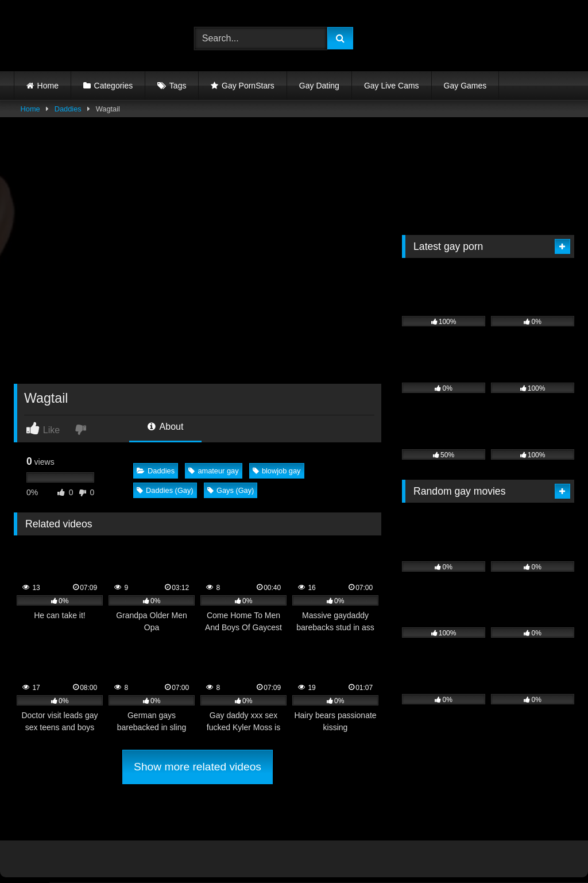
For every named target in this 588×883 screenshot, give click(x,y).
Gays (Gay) (231, 490)
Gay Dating (319, 86)
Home (48, 86)
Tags (178, 86)
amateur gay (213, 471)
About (165, 427)
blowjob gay (277, 471)
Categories (114, 86)
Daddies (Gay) (165, 490)
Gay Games (465, 86)
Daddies (68, 109)
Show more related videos (198, 767)
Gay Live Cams (392, 86)
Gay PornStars (248, 86)
